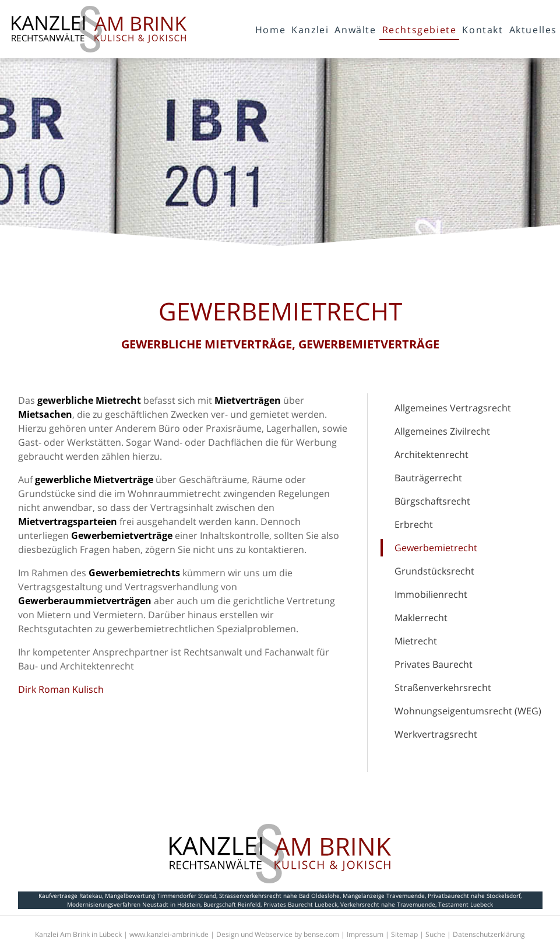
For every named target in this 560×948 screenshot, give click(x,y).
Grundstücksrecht (434, 571)
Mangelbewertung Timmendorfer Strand (161, 896)
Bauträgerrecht (428, 478)
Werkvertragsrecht (436, 734)
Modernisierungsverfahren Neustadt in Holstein (134, 904)
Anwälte (355, 30)
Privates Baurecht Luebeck (300, 904)
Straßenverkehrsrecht (443, 688)
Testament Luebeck (466, 904)
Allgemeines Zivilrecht (442, 431)
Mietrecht (416, 641)
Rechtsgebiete (420, 30)
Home (270, 30)
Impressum (365, 934)
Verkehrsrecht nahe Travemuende (388, 904)
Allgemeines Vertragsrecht (453, 408)
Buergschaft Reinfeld (232, 904)
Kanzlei (310, 30)
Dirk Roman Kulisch (61, 689)
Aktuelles (533, 30)
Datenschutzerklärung (489, 934)
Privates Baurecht (434, 664)
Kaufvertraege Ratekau (70, 896)
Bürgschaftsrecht (432, 501)
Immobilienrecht (431, 594)
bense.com (321, 934)
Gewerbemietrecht (436, 548)
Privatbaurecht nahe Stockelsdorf (474, 896)
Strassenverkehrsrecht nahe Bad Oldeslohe (279, 896)
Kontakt (482, 30)
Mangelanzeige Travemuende (384, 896)
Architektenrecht (432, 454)
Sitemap (404, 934)
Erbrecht (414, 524)
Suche (435, 934)
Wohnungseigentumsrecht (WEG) (468, 711)
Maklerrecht (421, 618)
